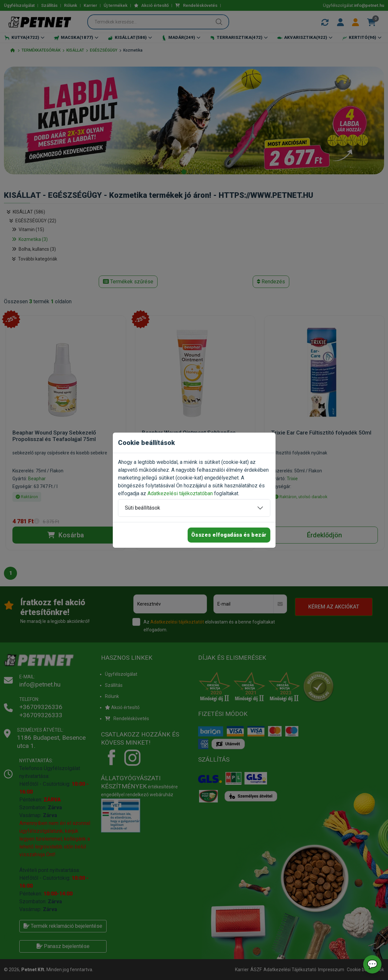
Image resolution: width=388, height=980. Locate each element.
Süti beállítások (143, 508)
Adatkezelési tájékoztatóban (180, 493)
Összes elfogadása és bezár (229, 535)
